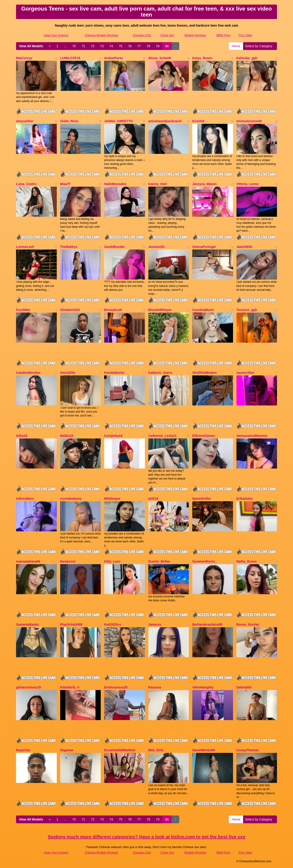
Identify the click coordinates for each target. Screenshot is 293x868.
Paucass (155, 687)
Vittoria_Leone (248, 184)
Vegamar (67, 750)
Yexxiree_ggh (247, 310)
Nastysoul (68, 561)
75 (121, 46)
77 (139, 46)
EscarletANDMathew (120, 750)
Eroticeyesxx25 (116, 687)
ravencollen (245, 373)
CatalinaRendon (28, 373)
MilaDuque (112, 499)
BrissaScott (113, 310)
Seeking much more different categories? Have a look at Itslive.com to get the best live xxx (147, 837)
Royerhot (23, 750)
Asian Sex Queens (56, 35)
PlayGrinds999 (71, 624)
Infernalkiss (25, 499)
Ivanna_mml (158, 184)
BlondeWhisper (160, 310)
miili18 (153, 499)
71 (83, 46)
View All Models (31, 46)
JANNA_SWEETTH (118, 121)
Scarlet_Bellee (159, 561)
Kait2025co (113, 624)
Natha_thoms (247, 561)
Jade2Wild (244, 247)
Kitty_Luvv (112, 561)
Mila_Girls (156, 750)
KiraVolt (198, 121)
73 (102, 46)
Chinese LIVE (142, 35)
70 (74, 46)
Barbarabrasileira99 (207, 624)
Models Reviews (195, 35)
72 (93, 46)
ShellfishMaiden (205, 373)
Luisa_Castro (26, 184)
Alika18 (22, 436)
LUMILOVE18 (70, 58)
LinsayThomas (248, 750)
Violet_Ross (69, 121)
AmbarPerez (114, 58)
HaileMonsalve (115, 184)
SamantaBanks (27, 624)
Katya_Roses (202, 58)
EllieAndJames (204, 436)
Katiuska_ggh (247, 58)
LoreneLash (25, 247)
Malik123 (67, 436)
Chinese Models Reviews (101, 35)
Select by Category (260, 46)
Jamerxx (155, 624)
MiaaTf (65, 184)
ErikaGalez (245, 499)
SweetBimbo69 (204, 750)
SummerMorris (204, 561)
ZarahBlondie (114, 247)
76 (130, 46)
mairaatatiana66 (28, 561)
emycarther (25, 121)
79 (158, 46)
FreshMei (23, 310)
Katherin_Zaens (160, 373)
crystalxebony (71, 499)
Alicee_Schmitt (160, 58)
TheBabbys (69, 247)
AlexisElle (68, 373)
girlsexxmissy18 (28, 687)
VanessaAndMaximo (252, 436)
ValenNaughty (203, 687)
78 (148, 46)
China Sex (167, 35)
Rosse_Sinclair (248, 624)
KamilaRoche (114, 373)
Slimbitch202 (70, 310)
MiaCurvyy (24, 58)
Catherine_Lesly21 (163, 436)
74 (111, 46)
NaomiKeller (202, 499)
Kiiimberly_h (70, 687)
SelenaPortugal (204, 247)
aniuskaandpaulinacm (165, 121)
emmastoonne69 (249, 121)
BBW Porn (224, 35)
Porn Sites (245, 35)
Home (236, 46)
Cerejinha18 (113, 436)
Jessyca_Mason (205, 184)
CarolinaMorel (203, 310)
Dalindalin (244, 687)
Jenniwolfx (157, 247)
